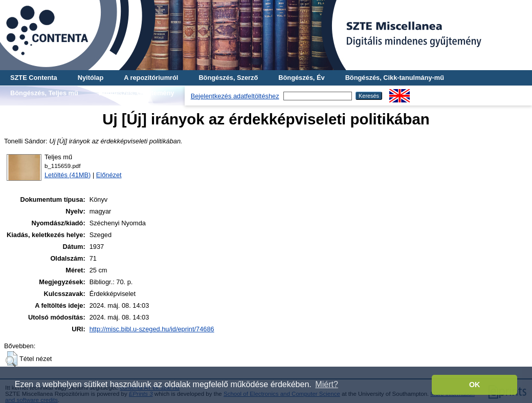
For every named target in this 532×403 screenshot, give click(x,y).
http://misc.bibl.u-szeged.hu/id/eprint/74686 (152, 329)
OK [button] (475, 385)
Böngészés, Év (301, 78)
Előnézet (109, 175)
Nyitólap (91, 78)
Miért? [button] (326, 384)
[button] (12, 359)
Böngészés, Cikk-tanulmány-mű (395, 78)
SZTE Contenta (34, 78)
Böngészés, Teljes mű (44, 93)
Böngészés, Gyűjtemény (137, 93)
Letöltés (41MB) (68, 175)
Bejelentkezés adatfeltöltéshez (235, 96)
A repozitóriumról (151, 78)
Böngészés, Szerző (228, 78)
